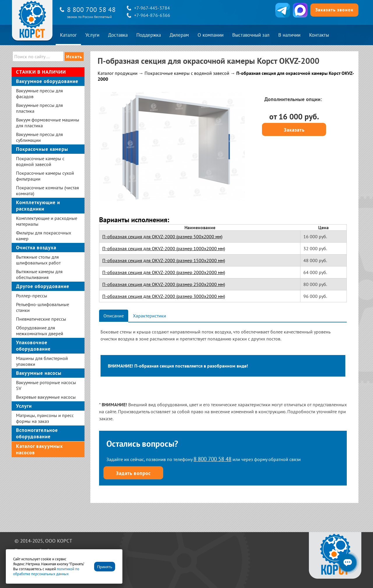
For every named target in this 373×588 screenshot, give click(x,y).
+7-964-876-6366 (152, 15)
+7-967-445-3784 (152, 8)
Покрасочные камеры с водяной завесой (187, 73)
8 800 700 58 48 (91, 9)
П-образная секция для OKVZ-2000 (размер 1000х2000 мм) (164, 248)
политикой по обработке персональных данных (46, 571)
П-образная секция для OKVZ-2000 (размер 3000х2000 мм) (164, 296)
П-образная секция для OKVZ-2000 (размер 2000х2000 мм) (164, 272)
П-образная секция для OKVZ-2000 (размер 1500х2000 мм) (164, 260)
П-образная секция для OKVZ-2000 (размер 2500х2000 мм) (164, 284)
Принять (105, 567)
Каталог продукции (118, 73)
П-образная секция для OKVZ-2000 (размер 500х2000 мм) (162, 236)
